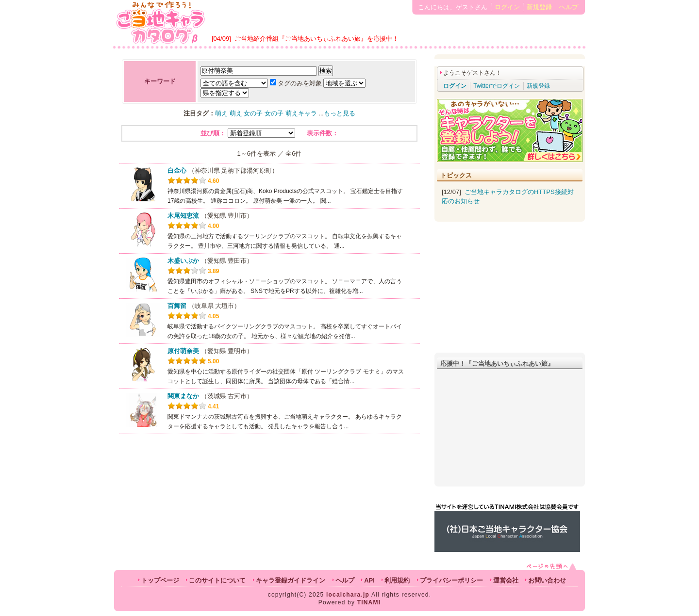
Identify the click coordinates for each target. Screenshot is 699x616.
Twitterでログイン (496, 86)
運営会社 (506, 580)
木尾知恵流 (183, 216)
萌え (221, 113)
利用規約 (397, 580)
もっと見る (340, 113)
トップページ (160, 580)
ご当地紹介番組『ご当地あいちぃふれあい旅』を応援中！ (316, 39)
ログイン (507, 7)
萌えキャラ (301, 113)
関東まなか (183, 396)
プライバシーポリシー (451, 580)
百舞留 (177, 306)
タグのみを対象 (296, 83)
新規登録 (539, 7)
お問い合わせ (547, 580)
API (369, 580)
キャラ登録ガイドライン (291, 580)
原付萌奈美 (183, 351)
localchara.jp (348, 595)
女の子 (253, 113)
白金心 (177, 170)
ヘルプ (569, 7)
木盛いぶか (183, 261)
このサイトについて (217, 580)
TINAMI (369, 602)
